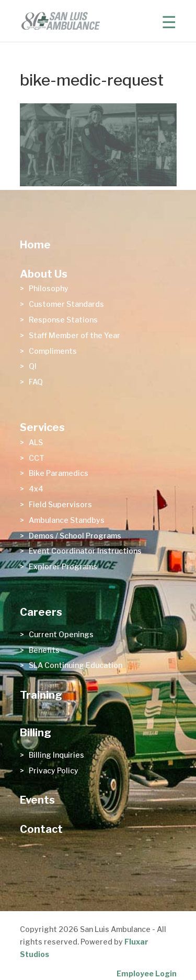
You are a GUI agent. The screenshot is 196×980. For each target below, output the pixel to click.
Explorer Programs (63, 566)
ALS (36, 442)
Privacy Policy (54, 770)
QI (33, 366)
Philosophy (49, 288)
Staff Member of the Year (74, 335)
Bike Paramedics (59, 473)
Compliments (53, 351)
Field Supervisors (60, 504)
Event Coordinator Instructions (85, 551)
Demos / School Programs (75, 536)
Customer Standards (66, 304)
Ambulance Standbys (67, 520)
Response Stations (63, 320)
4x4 (36, 489)
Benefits (44, 650)
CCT (37, 458)
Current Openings (61, 634)
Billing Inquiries (56, 755)
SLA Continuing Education (76, 665)
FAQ (36, 382)
